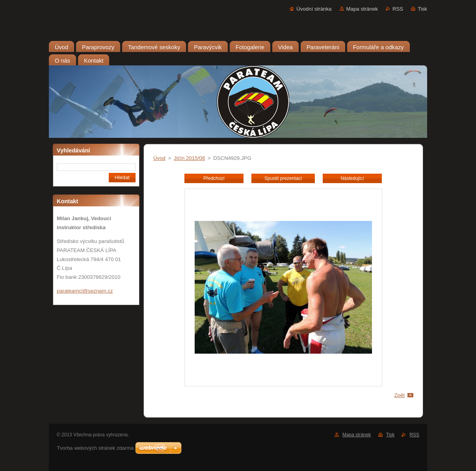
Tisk (422, 9)
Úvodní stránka (314, 9)
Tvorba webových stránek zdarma (95, 448)
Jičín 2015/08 (189, 158)
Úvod (159, 158)
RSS (398, 9)
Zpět (399, 395)
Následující (352, 178)
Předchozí (214, 178)
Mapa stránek (362, 9)
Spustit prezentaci (283, 178)
